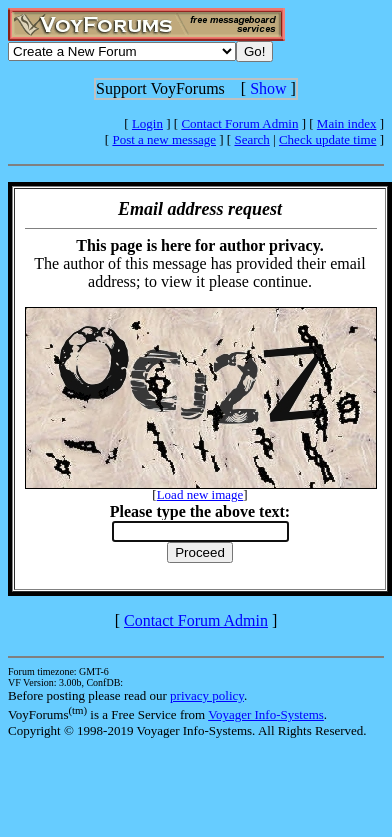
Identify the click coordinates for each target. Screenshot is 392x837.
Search (251, 139)
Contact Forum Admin (239, 123)
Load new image (200, 494)
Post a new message (164, 139)
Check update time (327, 139)
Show (268, 88)
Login (147, 123)
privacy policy (207, 695)
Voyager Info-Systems (266, 714)
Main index (347, 123)
